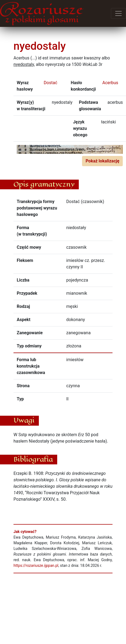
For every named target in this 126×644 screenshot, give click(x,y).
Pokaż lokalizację (102, 161)
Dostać (50, 83)
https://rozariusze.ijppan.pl (36, 565)
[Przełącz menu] (118, 13)
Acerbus (110, 83)
